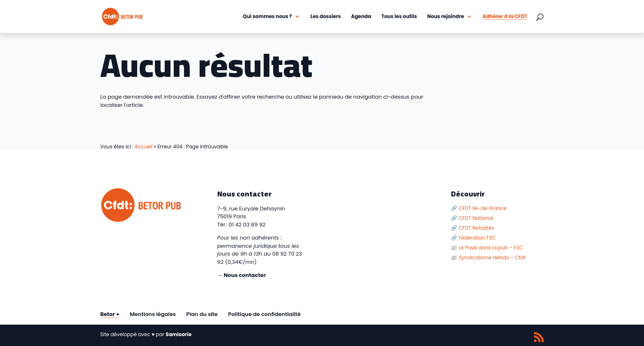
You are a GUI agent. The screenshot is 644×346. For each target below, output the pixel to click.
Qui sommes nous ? (267, 17)
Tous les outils (399, 17)
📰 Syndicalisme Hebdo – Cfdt (488, 257)
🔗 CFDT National (472, 218)
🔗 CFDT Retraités (472, 228)
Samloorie (178, 334)
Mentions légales (153, 314)
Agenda (361, 17)
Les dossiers (326, 17)
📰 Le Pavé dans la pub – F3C (487, 248)
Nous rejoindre (446, 17)
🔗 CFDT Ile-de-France (479, 208)
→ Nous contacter (241, 275)
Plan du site (202, 314)
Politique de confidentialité (264, 314)
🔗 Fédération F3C (473, 238)
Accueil (144, 146)
